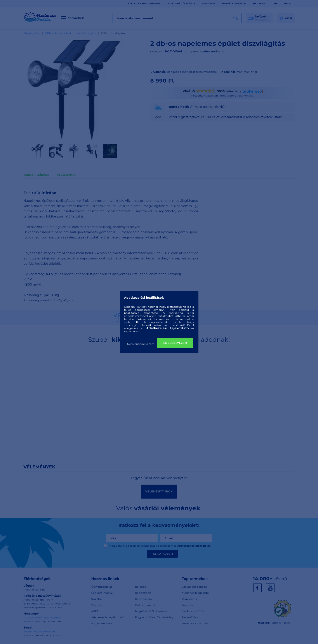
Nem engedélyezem (141, 344)
